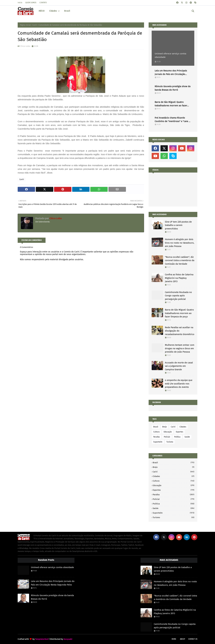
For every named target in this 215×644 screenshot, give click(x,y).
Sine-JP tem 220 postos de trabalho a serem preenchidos (178, 225)
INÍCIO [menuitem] (42, 11)
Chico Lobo (25, 46)
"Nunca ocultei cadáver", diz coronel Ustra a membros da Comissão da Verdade (180, 260)
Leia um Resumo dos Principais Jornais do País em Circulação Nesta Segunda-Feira (171, 72)
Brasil (156, 427)
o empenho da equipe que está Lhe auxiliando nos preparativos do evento (179, 384)
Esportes (180, 432)
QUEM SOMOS (31, 3)
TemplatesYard (42, 639)
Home (174, 639)
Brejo (165, 427)
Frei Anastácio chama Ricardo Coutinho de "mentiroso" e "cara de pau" (173, 120)
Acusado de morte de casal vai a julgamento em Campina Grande (179, 366)
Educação (168, 432)
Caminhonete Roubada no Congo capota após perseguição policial (178, 296)
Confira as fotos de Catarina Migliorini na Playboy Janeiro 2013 (179, 278)
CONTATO (43, 3)
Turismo (170, 442)
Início (20, 3)
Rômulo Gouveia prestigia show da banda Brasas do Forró (173, 88)
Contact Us (193, 639)
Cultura (156, 432)
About (183, 639)
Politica (177, 437)
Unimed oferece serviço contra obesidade (170, 55)
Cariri (35, 25)
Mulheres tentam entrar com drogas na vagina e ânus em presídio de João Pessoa (180, 348)
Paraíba (157, 437)
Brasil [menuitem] (67, 11)
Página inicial (25, 25)
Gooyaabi (68, 639)
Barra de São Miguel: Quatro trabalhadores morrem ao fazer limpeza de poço (171, 104)
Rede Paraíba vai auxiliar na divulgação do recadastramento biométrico (180, 331)
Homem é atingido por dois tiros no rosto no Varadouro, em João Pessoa (180, 243)
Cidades (183, 427)
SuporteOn (158, 442)
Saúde (187, 437)
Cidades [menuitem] (53, 11)
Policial (167, 437)
